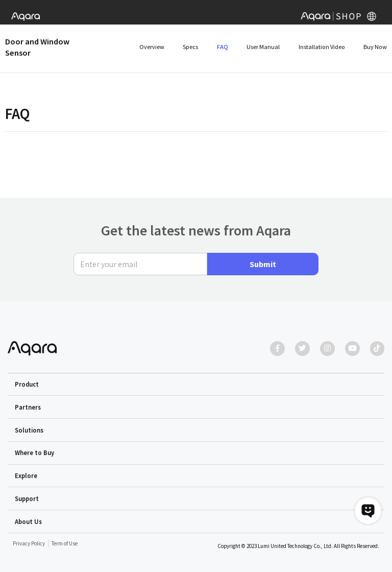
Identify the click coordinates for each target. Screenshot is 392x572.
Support (27, 498)
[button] (196, 385)
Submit (263, 264)
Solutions (29, 430)
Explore (26, 475)
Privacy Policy (29, 543)
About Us (28, 521)
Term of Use (65, 543)
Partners (28, 407)
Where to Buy (34, 453)
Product (27, 384)
